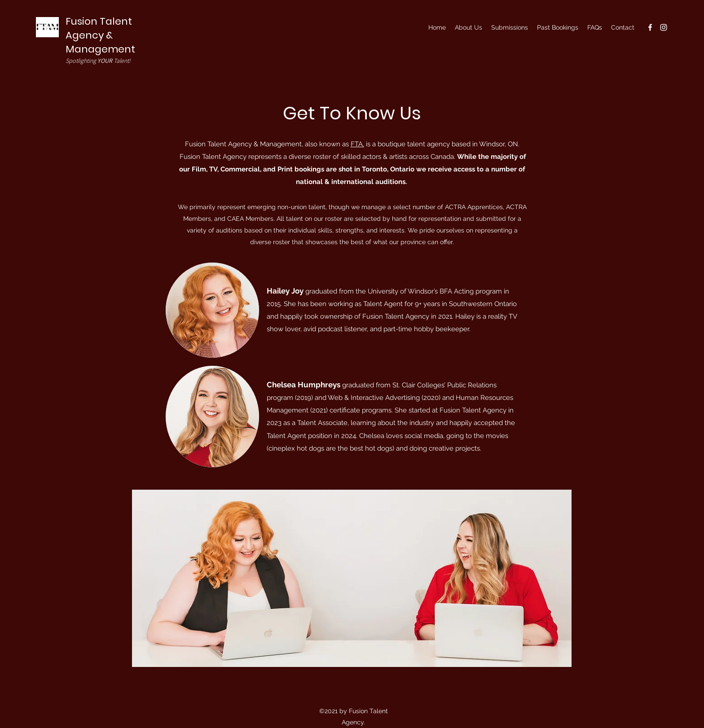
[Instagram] (664, 27)
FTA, (357, 144)
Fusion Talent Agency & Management (100, 35)
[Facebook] (650, 27)
